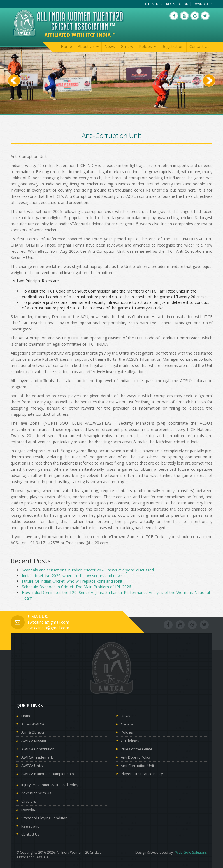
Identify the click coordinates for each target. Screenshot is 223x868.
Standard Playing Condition (44, 818)
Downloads (202, 4)
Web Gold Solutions (191, 852)
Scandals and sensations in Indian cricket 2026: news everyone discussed (88, 570)
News (110, 46)
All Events (153, 4)
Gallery (127, 46)
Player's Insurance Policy (142, 774)
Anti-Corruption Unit (137, 766)
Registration (177, 4)
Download (30, 810)
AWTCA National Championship (48, 774)
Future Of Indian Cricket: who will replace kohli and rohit (72, 581)
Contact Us (199, 46)
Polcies (127, 732)
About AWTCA (33, 724)
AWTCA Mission (34, 741)
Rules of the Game (137, 749)
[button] (14, 97)
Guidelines (130, 741)
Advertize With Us (36, 793)
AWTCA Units (32, 766)
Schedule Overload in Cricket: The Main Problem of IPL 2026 (76, 587)
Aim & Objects (33, 732)
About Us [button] (88, 46)
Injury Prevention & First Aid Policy (50, 785)
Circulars (29, 801)
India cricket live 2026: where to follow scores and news (72, 576)
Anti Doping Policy (136, 757)
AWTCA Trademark (37, 757)
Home (66, 46)
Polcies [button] (147, 46)
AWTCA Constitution (38, 749)
